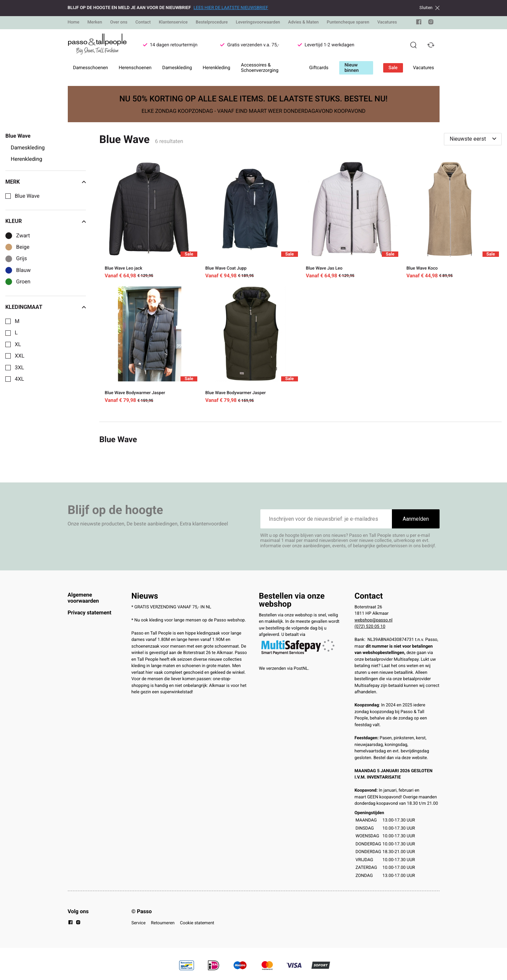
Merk (46, 182)
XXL (20, 356)
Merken (95, 22)
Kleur (46, 221)
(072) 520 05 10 (370, 627)
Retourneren (163, 923)
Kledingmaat (46, 307)
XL (18, 344)
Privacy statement (90, 613)
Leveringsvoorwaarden (258, 22)
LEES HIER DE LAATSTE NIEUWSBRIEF (231, 8)
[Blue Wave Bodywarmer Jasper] (150, 346)
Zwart (23, 236)
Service (139, 923)
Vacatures (387, 22)
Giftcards (319, 68)
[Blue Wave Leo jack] (150, 221)
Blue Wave (27, 196)
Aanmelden (416, 519)
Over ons (119, 22)
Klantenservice (173, 22)
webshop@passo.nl (374, 620)
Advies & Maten (303, 22)
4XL (19, 379)
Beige (23, 247)
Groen (23, 282)
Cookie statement (197, 923)
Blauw (23, 270)
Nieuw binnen (352, 68)
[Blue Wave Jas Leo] (351, 221)
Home (74, 22)
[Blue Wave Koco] (451, 221)
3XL (19, 368)
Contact (143, 22)
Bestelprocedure (212, 22)
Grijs (21, 259)
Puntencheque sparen (348, 22)
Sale (393, 68)
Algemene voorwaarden (83, 598)
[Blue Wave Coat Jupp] (250, 221)
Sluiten (429, 8)
